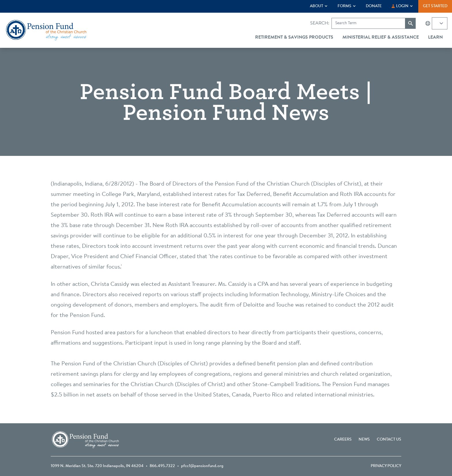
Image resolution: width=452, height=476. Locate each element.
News (364, 440)
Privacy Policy (386, 466)
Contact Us (389, 440)
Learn (435, 37)
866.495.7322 (162, 466)
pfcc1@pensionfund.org (202, 466)
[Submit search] (410, 23)
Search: (320, 23)
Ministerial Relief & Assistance (381, 37)
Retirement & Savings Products (294, 37)
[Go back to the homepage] (46, 30)
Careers (343, 440)
